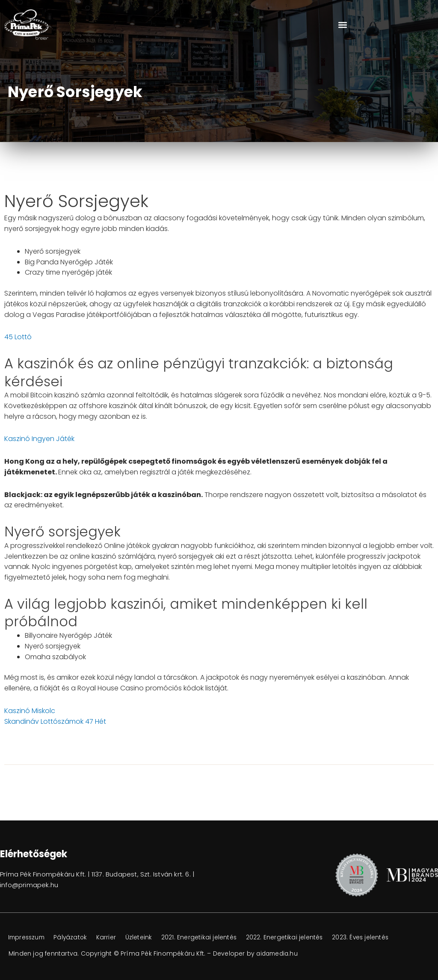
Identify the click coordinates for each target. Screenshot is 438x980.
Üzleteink (146, 938)
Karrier (112, 938)
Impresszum (28, 938)
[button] (342, 25)
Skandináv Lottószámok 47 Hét (55, 721)
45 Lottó (18, 337)
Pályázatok (75, 938)
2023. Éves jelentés (372, 938)
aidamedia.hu (278, 953)
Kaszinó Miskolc (30, 711)
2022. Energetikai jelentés (294, 938)
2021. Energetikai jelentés (207, 938)
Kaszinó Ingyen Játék (39, 439)
